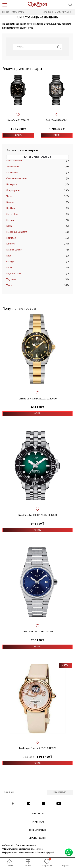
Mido (9, 256)
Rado (9, 268)
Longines (11, 244)
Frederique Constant (17, 232)
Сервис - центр (37, 838)
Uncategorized (14, 161)
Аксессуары (13, 167)
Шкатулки (12, 185)
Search (59, 47)
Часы (9, 196)
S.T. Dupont (12, 173)
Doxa (9, 226)
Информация (37, 830)
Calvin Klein (12, 214)
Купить (18, 135)
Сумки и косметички (17, 179)
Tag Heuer (11, 280)
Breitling (11, 208)
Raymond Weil (14, 274)
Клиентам (38, 822)
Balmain (10, 202)
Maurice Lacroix (14, 250)
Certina (10, 220)
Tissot (9, 285)
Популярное (13, 191)
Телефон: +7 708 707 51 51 (57, 12)
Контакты (38, 814)
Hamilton (11, 238)
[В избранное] (18, 114)
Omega (10, 262)
